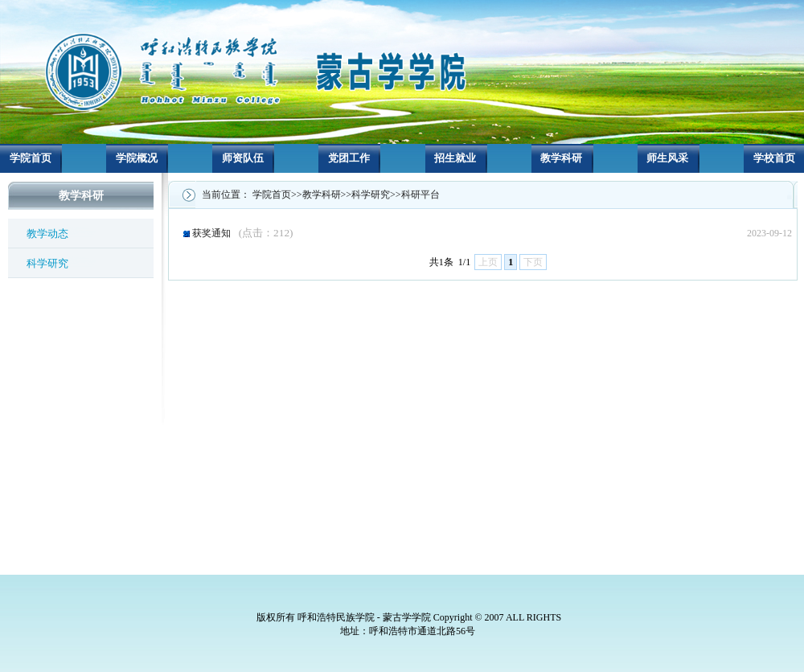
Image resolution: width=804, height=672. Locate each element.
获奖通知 (243, 233)
